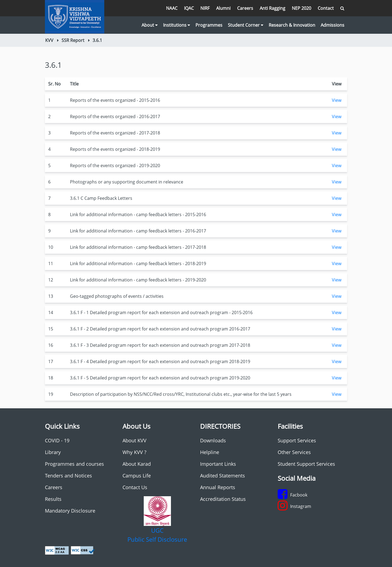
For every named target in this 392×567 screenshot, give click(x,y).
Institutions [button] (177, 25)
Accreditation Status (223, 499)
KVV (49, 40)
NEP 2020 (301, 8)
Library (53, 452)
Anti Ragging (272, 8)
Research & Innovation (292, 25)
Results (53, 499)
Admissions (333, 25)
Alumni (223, 8)
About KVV (134, 440)
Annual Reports (218, 487)
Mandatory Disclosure (70, 511)
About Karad (137, 464)
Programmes (209, 25)
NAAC (172, 8)
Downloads (213, 440)
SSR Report (73, 40)
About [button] (150, 25)
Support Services (297, 440)
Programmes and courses (74, 464)
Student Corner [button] (246, 25)
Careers (245, 8)
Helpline (210, 452)
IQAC (189, 8)
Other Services (294, 452)
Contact (326, 8)
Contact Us (135, 487)
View (337, 100)
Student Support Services (306, 464)
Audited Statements (223, 476)
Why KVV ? (134, 452)
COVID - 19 (57, 440)
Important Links (218, 464)
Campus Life (137, 476)
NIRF (205, 8)
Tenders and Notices (68, 476)
